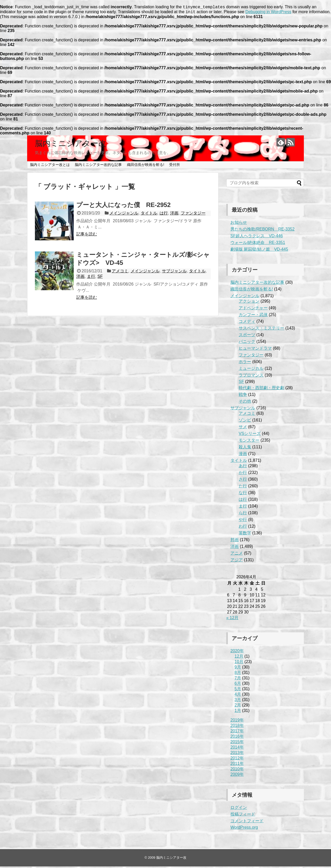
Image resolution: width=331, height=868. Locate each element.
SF (100, 278)
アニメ (237, 555)
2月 (238, 707)
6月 (238, 685)
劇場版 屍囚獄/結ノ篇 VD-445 (259, 251)
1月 (238, 712)
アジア (237, 561)
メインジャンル (124, 215)
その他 (245, 403)
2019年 (237, 722)
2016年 (237, 738)
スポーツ (247, 336)
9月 (238, 669)
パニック (247, 343)
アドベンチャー (253, 309)
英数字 (245, 535)
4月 (238, 696)
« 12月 (232, 619)
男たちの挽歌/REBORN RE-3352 (262, 231)
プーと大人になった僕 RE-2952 (123, 206)
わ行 (243, 528)
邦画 (235, 541)
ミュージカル (251, 370)
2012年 (237, 760)
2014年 (237, 749)
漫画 (243, 455)
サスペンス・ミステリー (261, 330)
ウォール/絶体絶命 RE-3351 (258, 244)
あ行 (243, 467)
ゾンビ (245, 422)
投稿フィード (243, 816)
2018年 (237, 727)
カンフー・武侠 (253, 316)
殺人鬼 (245, 448)
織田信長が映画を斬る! (146, 166)
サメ (243, 428)
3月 (238, 701)
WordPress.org (244, 829)
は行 (164, 215)
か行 (243, 474)
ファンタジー (193, 215)
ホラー (245, 363)
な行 (243, 494)
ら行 (243, 514)
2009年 (237, 776)
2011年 (237, 765)
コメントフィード (247, 822)
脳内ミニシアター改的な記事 (98, 166)
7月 (238, 679)
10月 (239, 663)
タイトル (149, 215)
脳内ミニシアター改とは (50, 166)
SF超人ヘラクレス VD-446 (257, 237)
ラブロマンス (251, 377)
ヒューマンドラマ (255, 350)
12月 (239, 658)
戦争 (243, 396)
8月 (238, 674)
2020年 (237, 652)
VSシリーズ (250, 435)
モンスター (249, 442)
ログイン (239, 809)
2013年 (237, 754)
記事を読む (87, 236)
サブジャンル (174, 272)
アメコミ (120, 272)
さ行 (243, 481)
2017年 (237, 732)
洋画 (174, 215)
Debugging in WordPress (268, 13)
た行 (243, 487)
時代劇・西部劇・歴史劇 (261, 389)
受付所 (175, 166)
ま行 (91, 278)
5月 (238, 690)
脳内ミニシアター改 (70, 145)
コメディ (247, 323)
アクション (249, 303)
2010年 (237, 770)
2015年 (237, 743)
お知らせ (239, 224)
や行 (243, 521)
